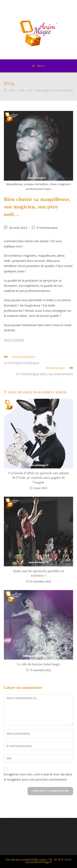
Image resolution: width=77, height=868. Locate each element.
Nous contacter (14, 340)
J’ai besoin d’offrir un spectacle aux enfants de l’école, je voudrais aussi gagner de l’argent (38, 478)
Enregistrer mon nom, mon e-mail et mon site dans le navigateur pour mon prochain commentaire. (38, 777)
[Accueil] (5, 90)
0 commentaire (48, 228)
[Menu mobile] (38, 66)
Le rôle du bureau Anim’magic (38, 664)
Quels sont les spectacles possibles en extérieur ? (38, 573)
